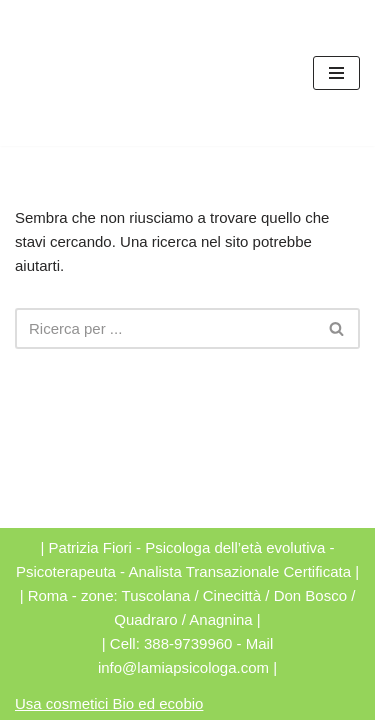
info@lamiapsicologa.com (183, 667)
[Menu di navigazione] (336, 73)
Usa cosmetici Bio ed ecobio (109, 703)
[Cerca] (165, 328)
